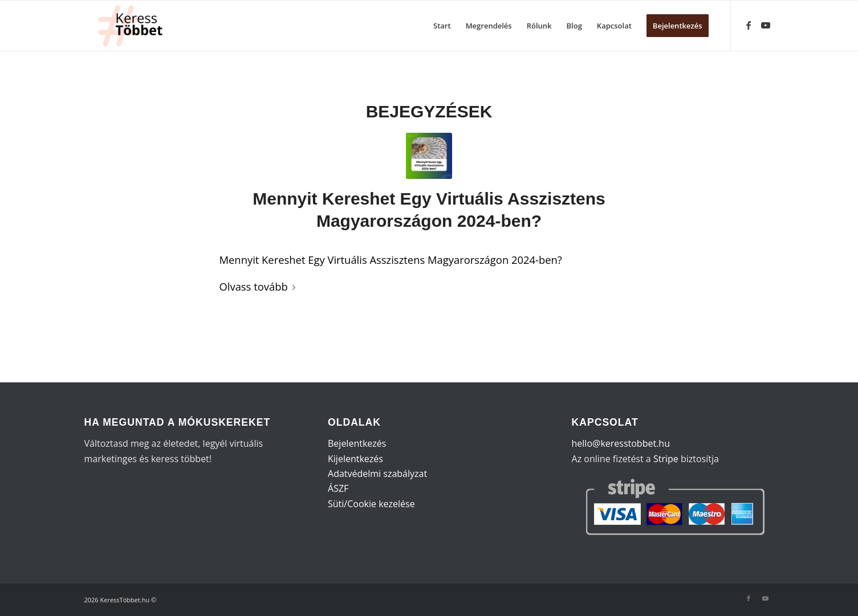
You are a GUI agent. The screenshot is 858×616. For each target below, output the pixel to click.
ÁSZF (338, 488)
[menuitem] (442, 26)
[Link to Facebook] (749, 25)
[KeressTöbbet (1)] (135, 26)
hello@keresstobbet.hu (621, 443)
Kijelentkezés (355, 459)
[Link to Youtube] (766, 25)
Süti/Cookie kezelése (371, 504)
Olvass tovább (260, 286)
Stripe (666, 459)
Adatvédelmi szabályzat (377, 474)
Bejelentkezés (357, 443)
